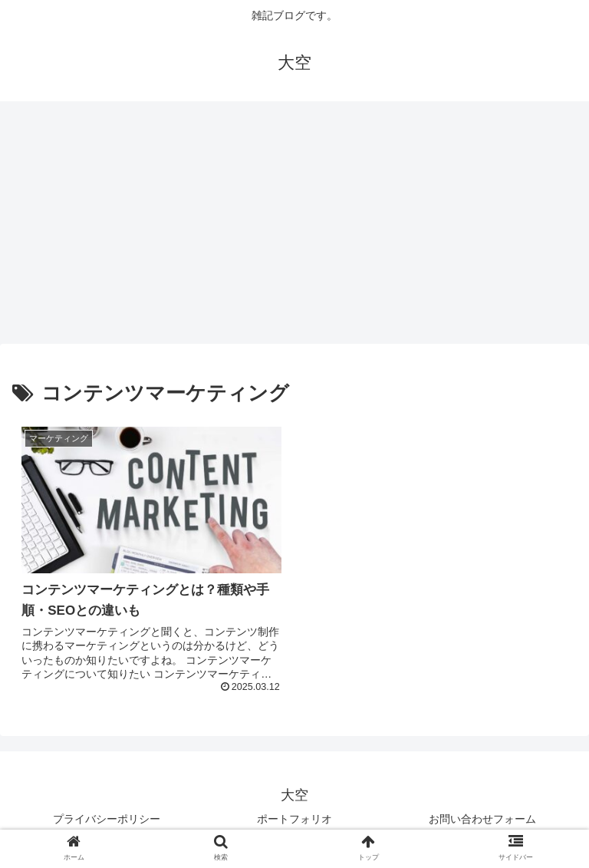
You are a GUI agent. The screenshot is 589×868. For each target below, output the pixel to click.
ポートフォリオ (294, 819)
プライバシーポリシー (107, 819)
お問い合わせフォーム (482, 819)
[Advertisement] (294, 227)
